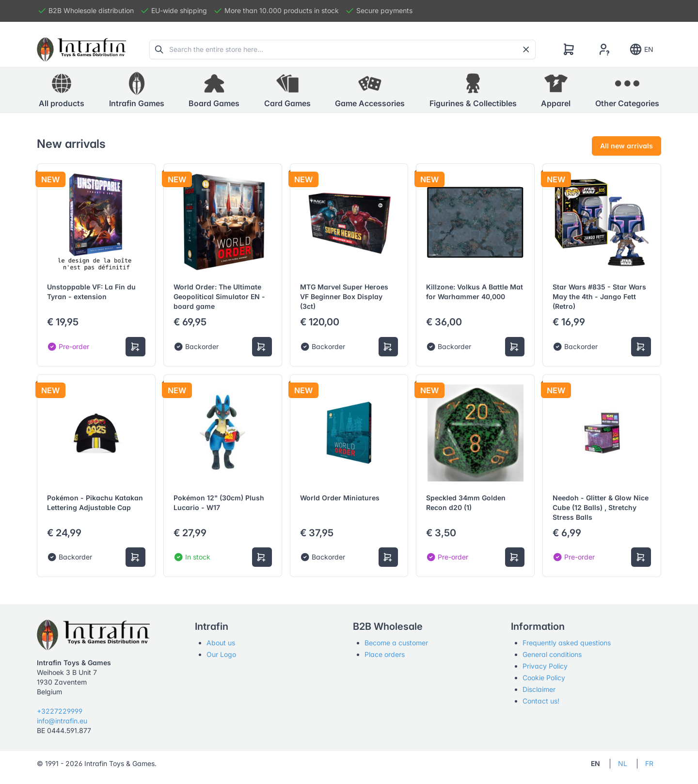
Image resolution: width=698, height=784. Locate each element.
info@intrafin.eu (62, 721)
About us (221, 643)
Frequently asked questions (567, 643)
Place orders (385, 654)
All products (62, 90)
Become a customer (396, 643)
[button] (137, 90)
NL (623, 763)
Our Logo (221, 654)
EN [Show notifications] (641, 49)
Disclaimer (539, 689)
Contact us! (541, 701)
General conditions (552, 654)
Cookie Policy (544, 678)
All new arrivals (627, 146)
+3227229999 (60, 711)
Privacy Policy (545, 666)
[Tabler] (81, 49)
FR (649, 763)
